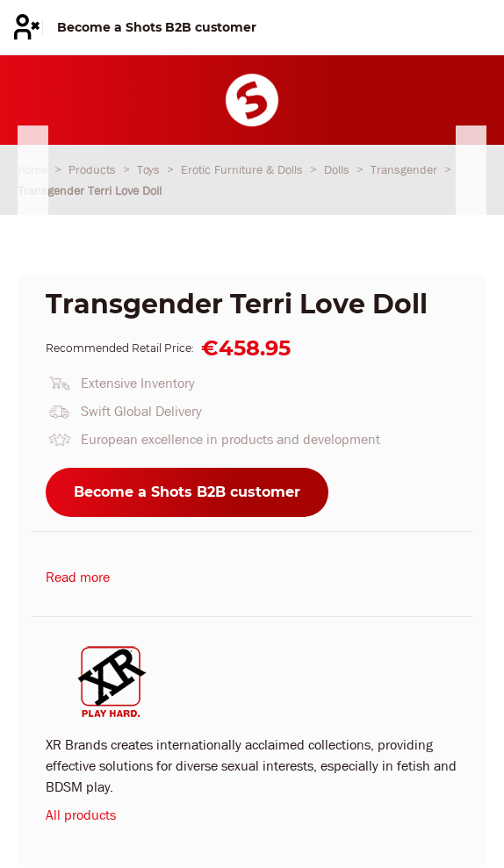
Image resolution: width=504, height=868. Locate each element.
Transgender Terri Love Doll (90, 190)
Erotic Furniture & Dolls (244, 169)
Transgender (406, 169)
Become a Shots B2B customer (187, 492)
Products (94, 169)
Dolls (338, 169)
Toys (150, 169)
